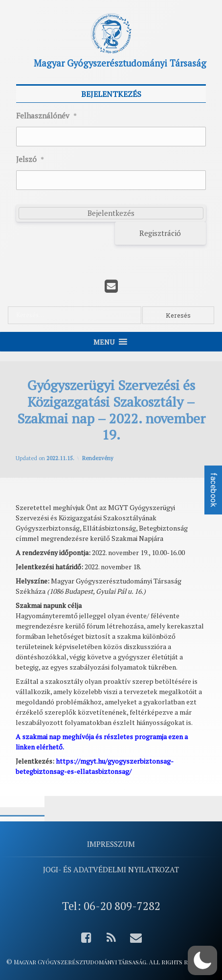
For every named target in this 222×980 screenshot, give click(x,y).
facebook (213, 490)
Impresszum (111, 844)
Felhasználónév (46, 116)
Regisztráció (160, 233)
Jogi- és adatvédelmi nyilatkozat (111, 869)
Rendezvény (98, 458)
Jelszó (30, 160)
